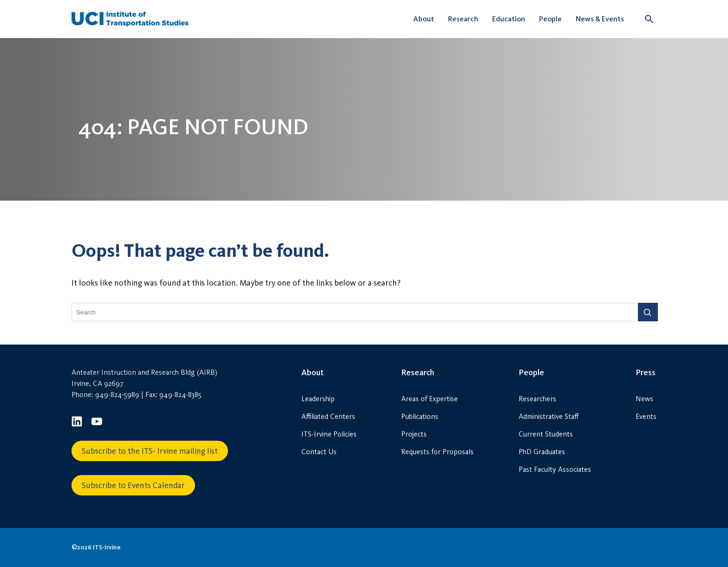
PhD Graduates (542, 452)
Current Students (546, 434)
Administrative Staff (549, 416)
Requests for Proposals (437, 452)
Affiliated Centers (328, 416)
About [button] (424, 19)
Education (509, 19)
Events (646, 416)
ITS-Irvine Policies (329, 434)
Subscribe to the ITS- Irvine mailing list (150, 451)
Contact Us (319, 452)
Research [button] (463, 19)
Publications (420, 416)
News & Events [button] (600, 19)
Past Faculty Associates (555, 469)
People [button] (550, 19)
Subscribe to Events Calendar (133, 485)
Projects (414, 434)
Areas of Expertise (429, 399)
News (644, 399)
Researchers (537, 399)
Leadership (318, 399)
